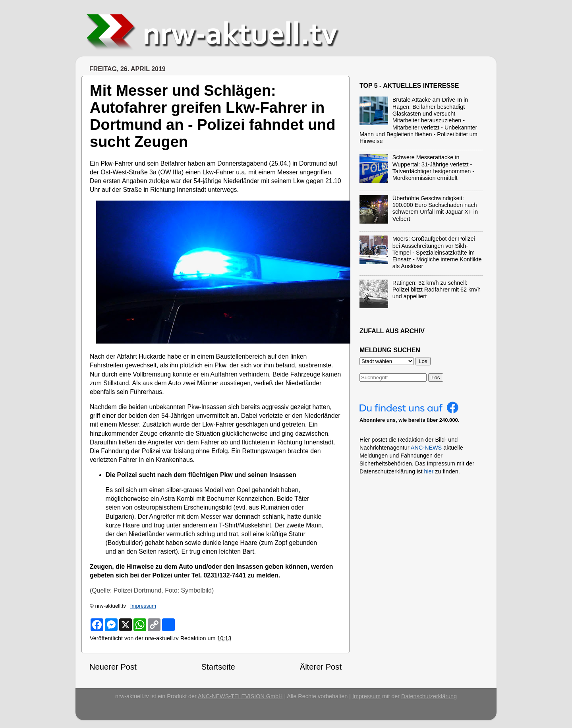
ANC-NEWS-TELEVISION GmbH (240, 696)
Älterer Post (321, 667)
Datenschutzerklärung (429, 696)
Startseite (218, 667)
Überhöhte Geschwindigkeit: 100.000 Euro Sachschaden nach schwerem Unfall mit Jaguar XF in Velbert (435, 209)
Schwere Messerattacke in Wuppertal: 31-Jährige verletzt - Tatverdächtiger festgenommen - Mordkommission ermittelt (433, 168)
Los (436, 378)
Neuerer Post (113, 667)
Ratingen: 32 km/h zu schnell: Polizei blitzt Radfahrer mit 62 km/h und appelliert (437, 290)
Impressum (143, 606)
